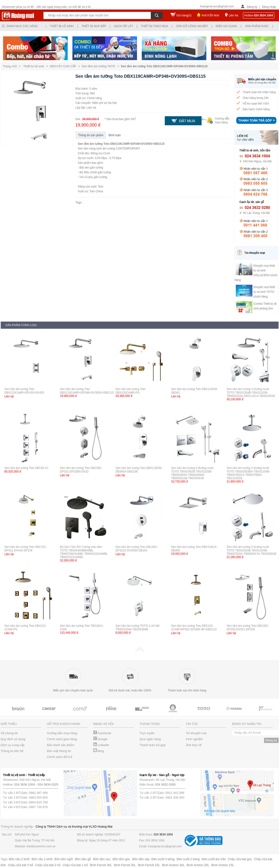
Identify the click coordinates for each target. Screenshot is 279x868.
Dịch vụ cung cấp (13, 745)
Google (101, 739)
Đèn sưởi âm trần (214, 859)
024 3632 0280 (165, 784)
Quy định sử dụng (13, 739)
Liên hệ (233, 15)
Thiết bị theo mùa (154, 26)
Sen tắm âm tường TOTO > (101, 66)
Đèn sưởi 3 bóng (163, 859)
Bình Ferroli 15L (149, 865)
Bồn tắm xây (141, 859)
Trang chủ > (13, 66)
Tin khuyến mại (196, 733)
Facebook (102, 733)
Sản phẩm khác (257, 26)
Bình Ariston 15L (223, 865)
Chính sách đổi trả (60, 757)
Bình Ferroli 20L (125, 865)
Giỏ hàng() (184, 15)
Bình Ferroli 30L (101, 865)
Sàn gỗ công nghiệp (192, 26)
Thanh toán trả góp (153, 745)
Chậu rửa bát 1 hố (75, 865)
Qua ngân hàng (150, 739)
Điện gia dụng (227, 26)
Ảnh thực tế (194, 745)
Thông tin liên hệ (12, 751)
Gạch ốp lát (123, 26)
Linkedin (101, 745)
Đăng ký (252, 7)
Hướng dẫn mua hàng (62, 733)
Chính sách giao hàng (62, 739)
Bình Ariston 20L (198, 865)
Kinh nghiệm (194, 739)
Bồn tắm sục (102, 859)
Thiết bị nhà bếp (94, 26)
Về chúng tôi (9, 733)
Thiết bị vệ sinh (62, 26)
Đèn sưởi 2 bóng (188, 859)
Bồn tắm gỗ (83, 859)
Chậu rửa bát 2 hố (48, 865)
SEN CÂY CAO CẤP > (66, 66)
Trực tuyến (147, 733)
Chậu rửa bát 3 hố (21, 865)
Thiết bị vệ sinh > (36, 66)
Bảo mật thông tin (59, 751)
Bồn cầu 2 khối (19, 859)
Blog (99, 751)
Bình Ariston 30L (173, 865)
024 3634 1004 (25, 784)
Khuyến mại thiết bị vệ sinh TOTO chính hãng (264, 292)
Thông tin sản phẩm (91, 135)
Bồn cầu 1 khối (42, 859)
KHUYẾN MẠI (210, 15)
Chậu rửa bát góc (240, 859)
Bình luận (115, 135)
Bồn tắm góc (121, 859)
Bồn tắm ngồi (64, 859)
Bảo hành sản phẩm (61, 745)
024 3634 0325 (48, 784)
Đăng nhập (269, 7)
